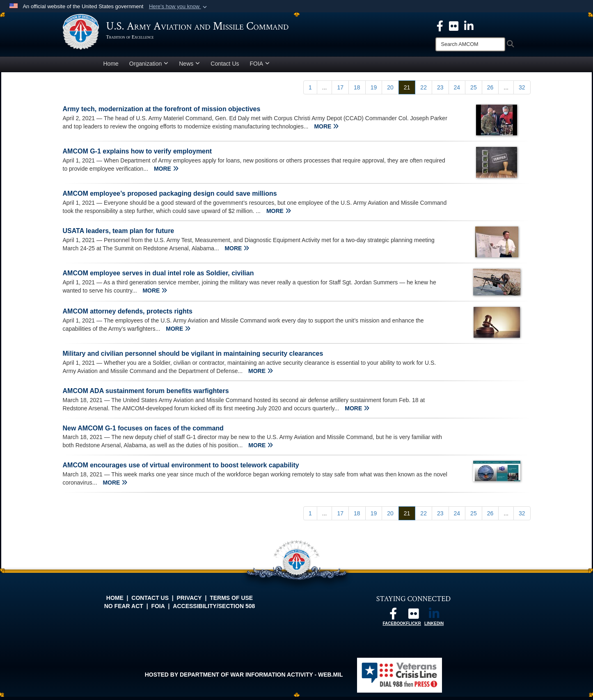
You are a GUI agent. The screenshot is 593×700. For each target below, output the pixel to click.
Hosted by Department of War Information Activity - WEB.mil (244, 678)
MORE (326, 130)
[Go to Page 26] (490, 91)
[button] (179, 7)
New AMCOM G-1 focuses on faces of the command (143, 431)
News (189, 67)
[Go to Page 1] (310, 91)
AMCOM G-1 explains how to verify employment (137, 154)
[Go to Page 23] (440, 91)
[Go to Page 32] (522, 91)
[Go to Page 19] (374, 91)
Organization (149, 67)
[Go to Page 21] (407, 91)
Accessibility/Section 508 (214, 609)
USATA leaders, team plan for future (119, 234)
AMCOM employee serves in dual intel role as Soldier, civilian (158, 276)
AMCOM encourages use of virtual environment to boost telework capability (181, 468)
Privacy (189, 601)
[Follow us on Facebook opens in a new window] (393, 619)
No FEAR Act (124, 609)
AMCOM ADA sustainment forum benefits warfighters (146, 394)
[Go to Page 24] (457, 91)
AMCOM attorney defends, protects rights (128, 315)
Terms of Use (231, 601)
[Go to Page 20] (390, 91)
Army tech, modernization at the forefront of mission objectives (162, 112)
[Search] (470, 44)
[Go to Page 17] (340, 91)
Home (111, 67)
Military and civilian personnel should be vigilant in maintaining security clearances (193, 357)
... (325, 91)
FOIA (260, 67)
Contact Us (225, 67)
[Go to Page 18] (357, 91)
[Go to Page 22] (424, 91)
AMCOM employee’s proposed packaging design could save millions (170, 197)
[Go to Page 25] (474, 91)
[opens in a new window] (454, 25)
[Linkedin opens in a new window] (469, 25)
